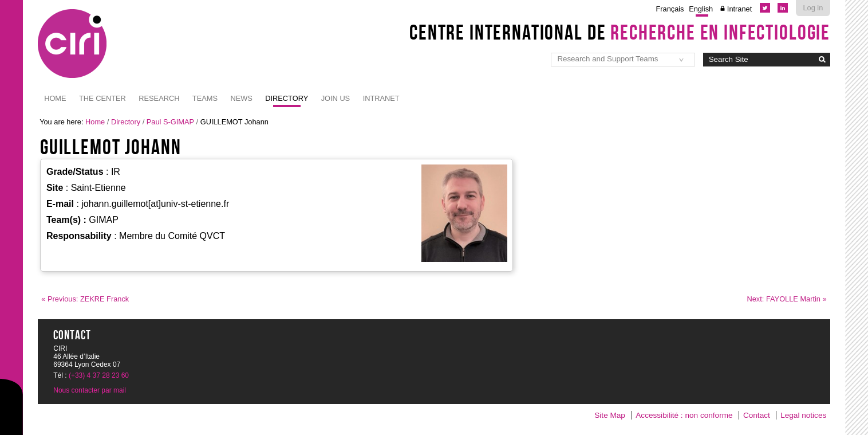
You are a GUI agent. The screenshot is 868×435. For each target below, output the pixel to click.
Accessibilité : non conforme (684, 415)
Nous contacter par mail (90, 390)
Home (55, 98)
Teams (205, 98)
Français (670, 9)
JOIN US (336, 98)
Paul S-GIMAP (170, 122)
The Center (102, 98)
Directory (287, 98)
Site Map (610, 415)
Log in (813, 8)
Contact (757, 415)
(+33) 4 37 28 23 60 (99, 375)
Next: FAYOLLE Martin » (787, 299)
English (701, 9)
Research (159, 98)
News (241, 98)
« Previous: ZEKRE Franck (85, 299)
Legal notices (803, 415)
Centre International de (620, 32)
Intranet (739, 9)
